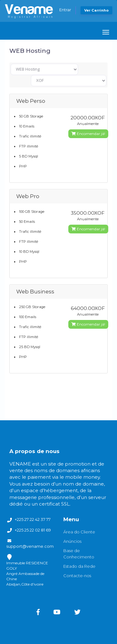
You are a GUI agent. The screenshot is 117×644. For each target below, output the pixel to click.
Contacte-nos (77, 576)
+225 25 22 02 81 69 (33, 530)
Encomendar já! (88, 134)
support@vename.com (30, 546)
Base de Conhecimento (79, 554)
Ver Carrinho (96, 10)
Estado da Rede (79, 566)
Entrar (65, 10)
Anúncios (72, 541)
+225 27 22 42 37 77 (33, 519)
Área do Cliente (79, 532)
